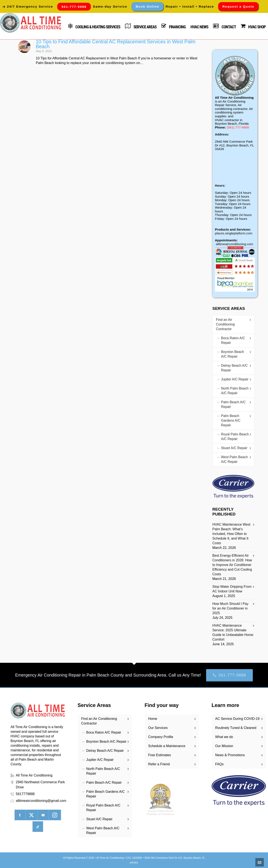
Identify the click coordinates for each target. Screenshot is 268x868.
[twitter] (31, 815)
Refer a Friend (159, 764)
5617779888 (25, 794)
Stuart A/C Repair (234, 448)
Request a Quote (238, 6)
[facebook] (20, 815)
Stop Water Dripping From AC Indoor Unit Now (232, 589)
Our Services (158, 728)
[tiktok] (38, 827)
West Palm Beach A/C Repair (235, 459)
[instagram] (55, 815)
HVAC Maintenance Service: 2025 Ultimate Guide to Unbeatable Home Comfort (233, 632)
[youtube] (43, 815)
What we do (224, 737)
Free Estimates (160, 755)
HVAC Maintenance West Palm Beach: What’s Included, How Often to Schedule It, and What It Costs (231, 534)
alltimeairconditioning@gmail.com (41, 801)
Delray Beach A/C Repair (234, 368)
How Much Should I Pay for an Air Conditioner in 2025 (231, 608)
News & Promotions (230, 755)
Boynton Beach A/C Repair (233, 354)
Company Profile (161, 737)
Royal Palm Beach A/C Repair (235, 437)
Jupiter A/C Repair (235, 379)
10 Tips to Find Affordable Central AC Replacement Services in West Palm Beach (116, 44)
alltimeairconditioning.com (235, 244)
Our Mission (224, 746)
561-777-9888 (229, 675)
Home (153, 719)
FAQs (219, 764)
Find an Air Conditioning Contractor (225, 324)
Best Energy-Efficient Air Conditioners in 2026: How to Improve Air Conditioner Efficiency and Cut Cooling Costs (232, 565)
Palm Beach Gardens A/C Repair (231, 420)
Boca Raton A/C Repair (233, 340)
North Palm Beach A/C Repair (235, 391)
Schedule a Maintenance (167, 746)
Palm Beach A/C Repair (233, 404)
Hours (220, 185)
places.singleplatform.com (234, 233)
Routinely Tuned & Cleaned (236, 728)
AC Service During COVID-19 (237, 719)
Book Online (147, 6)
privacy (134, 863)
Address (221, 134)
